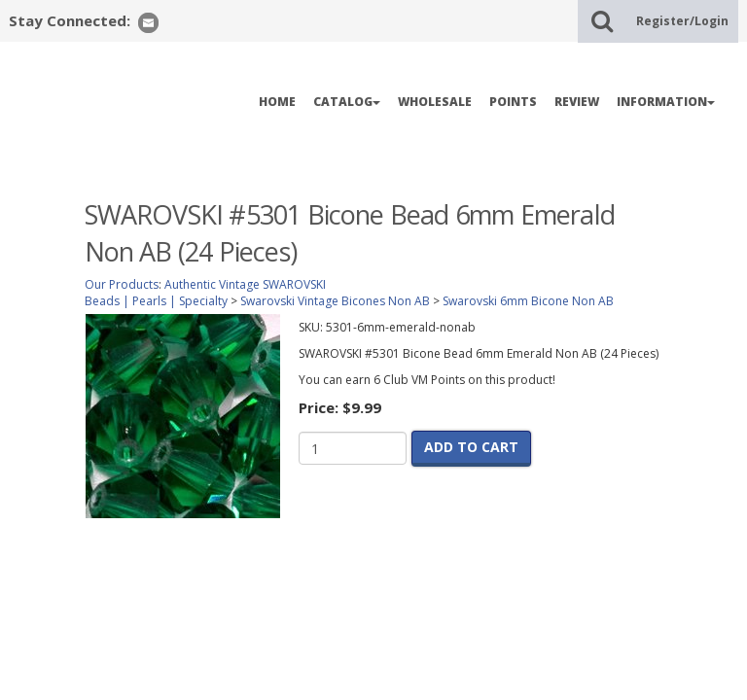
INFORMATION (666, 102)
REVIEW (577, 102)
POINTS (513, 102)
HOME (277, 102)
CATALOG (347, 102)
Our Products (122, 284)
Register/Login (682, 21)
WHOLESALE (435, 102)
